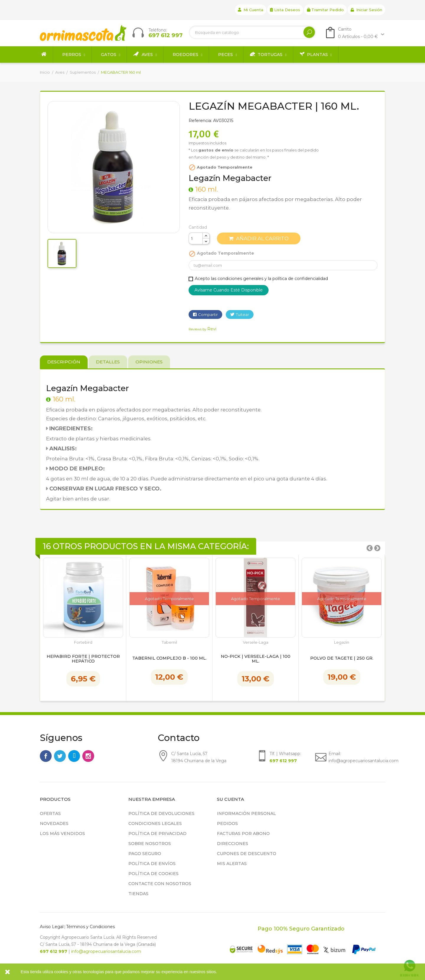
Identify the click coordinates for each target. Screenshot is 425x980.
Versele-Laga (256, 642)
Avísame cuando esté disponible (229, 290)
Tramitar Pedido (325, 10)
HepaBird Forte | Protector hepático (83, 659)
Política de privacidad (157, 834)
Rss (74, 756)
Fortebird (83, 642)
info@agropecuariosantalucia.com (106, 951)
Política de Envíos (152, 864)
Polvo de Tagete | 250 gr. (342, 658)
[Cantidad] (196, 238)
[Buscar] (252, 32)
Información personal (246, 813)
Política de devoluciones (161, 813)
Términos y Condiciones (90, 927)
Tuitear (242, 314)
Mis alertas (232, 864)
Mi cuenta (251, 10)
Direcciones (233, 844)
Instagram (88, 756)
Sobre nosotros (150, 844)
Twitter (60, 756)
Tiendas (138, 894)
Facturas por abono (243, 834)
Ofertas (50, 813)
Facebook (46, 756)
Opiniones (149, 362)
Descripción (64, 362)
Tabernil (169, 642)
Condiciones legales (155, 823)
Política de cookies (153, 874)
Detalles (108, 362)
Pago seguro (145, 854)
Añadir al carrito (259, 238)
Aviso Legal (52, 927)
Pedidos (227, 823)
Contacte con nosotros (160, 884)
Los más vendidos (62, 834)
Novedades (54, 823)
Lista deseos (285, 10)
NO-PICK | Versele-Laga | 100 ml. (256, 659)
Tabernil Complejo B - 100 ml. (169, 658)
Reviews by (202, 329)
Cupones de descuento (247, 854)
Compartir (208, 314)
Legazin (342, 642)
